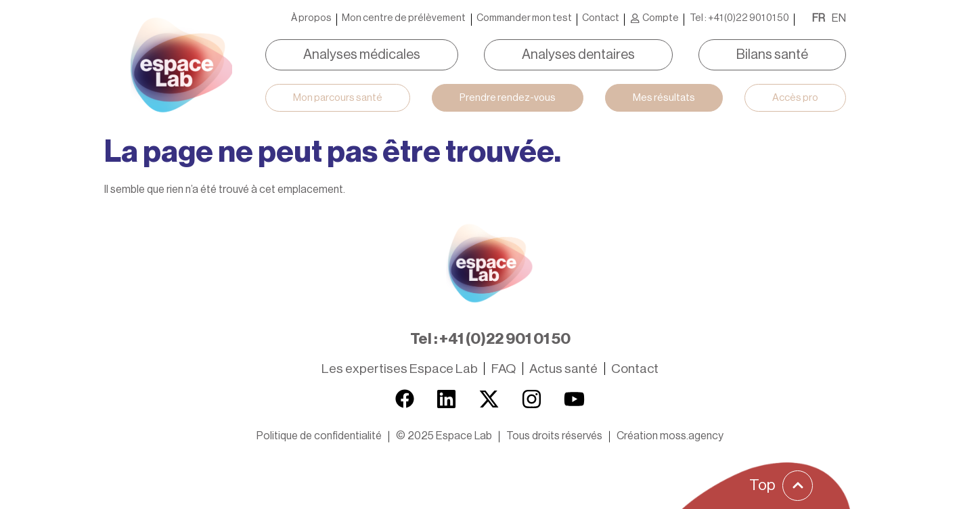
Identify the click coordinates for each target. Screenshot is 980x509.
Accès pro (795, 98)
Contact (601, 18)
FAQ (504, 369)
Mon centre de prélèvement (404, 18)
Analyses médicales (362, 55)
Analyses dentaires (578, 55)
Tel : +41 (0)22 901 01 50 (739, 18)
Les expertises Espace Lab (400, 369)
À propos (311, 18)
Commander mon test (524, 18)
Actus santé (563, 369)
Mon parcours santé (338, 98)
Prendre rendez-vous (508, 98)
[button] (444, 436)
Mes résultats (664, 98)
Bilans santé (772, 55)
